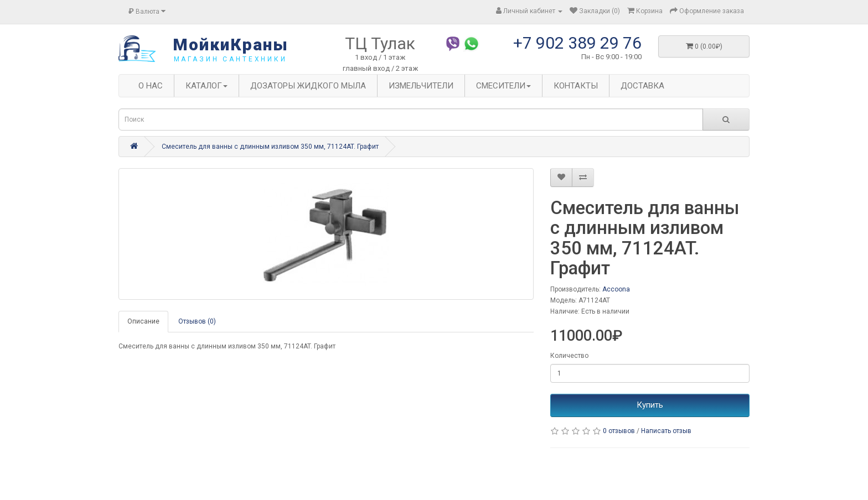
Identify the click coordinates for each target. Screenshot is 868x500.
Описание (143, 321)
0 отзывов (619, 431)
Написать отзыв (666, 431)
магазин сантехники (231, 59)
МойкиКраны (231, 45)
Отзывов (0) (197, 321)
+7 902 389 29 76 (577, 43)
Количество (569, 356)
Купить (650, 405)
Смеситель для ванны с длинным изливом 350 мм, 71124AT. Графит (270, 147)
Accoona (616, 289)
